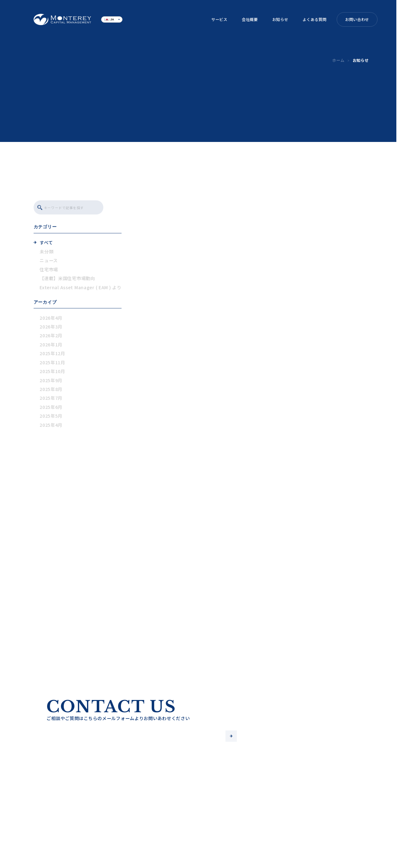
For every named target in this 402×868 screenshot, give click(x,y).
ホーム (338, 60)
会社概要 (250, 19)
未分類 (46, 252)
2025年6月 (51, 408)
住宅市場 (49, 270)
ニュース (49, 262)
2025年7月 (51, 399)
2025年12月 (52, 355)
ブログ (142, 838)
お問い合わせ (357, 19)
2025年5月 (51, 417)
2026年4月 (51, 319)
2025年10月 (52, 372)
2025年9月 (51, 381)
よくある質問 (314, 19)
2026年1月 (51, 345)
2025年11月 (52, 363)
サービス (219, 19)
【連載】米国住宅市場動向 (67, 279)
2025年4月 (51, 426)
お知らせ (280, 19)
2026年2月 (51, 337)
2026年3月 (51, 328)
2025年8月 (51, 390)
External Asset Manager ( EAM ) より (80, 288)
